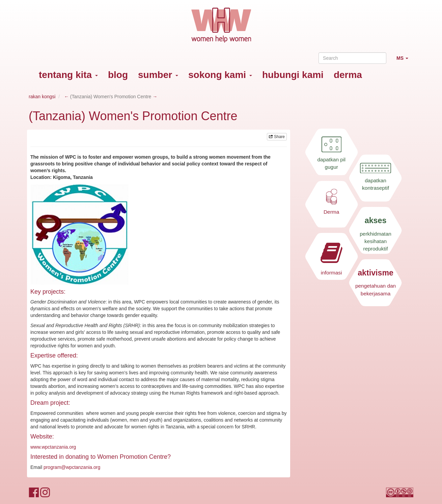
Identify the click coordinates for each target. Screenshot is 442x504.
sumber (158, 75)
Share (277, 137)
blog (118, 75)
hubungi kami (293, 75)
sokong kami (220, 75)
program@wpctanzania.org (72, 467)
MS (405, 61)
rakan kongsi (42, 97)
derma (348, 75)
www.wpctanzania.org (53, 447)
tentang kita (68, 75)
